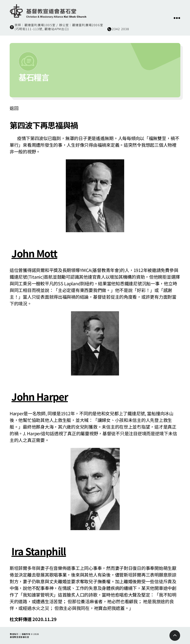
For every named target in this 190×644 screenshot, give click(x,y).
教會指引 (14, 634)
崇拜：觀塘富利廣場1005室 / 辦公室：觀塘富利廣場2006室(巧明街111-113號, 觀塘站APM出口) (59, 27)
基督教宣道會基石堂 (20, 637)
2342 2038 (121, 29)
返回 (14, 108)
